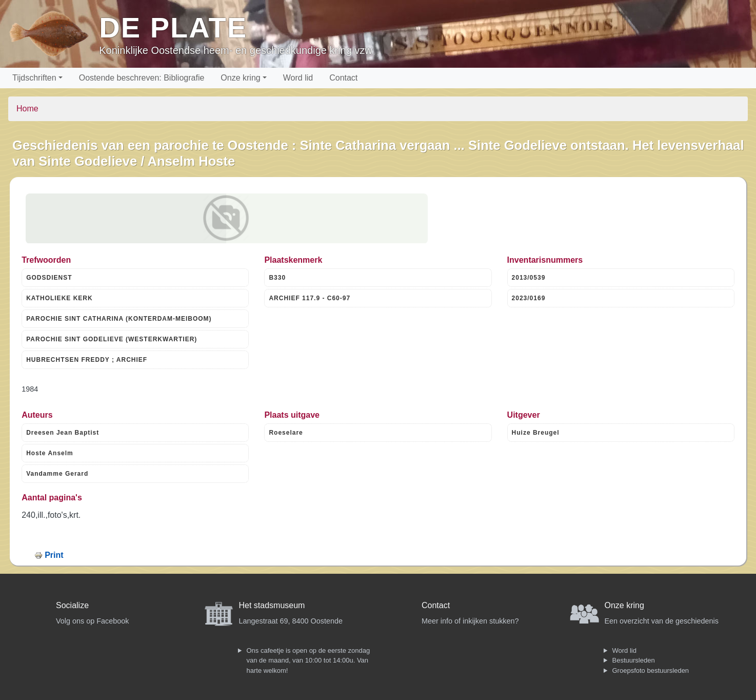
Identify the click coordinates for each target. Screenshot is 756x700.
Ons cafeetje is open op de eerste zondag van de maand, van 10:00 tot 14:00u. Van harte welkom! (309, 660)
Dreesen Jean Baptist (63, 433)
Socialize (72, 605)
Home (27, 109)
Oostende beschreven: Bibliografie (142, 78)
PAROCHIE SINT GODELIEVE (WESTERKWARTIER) (112, 339)
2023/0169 (529, 298)
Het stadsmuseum (272, 605)
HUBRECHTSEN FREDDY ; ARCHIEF (87, 360)
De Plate (173, 27)
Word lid (298, 78)
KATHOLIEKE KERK (59, 298)
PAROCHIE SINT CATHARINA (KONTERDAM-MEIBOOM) (119, 319)
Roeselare (286, 433)
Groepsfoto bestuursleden (651, 670)
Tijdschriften (34, 78)
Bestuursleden (634, 660)
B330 (277, 278)
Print (54, 555)
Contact (343, 78)
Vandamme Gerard (57, 474)
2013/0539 (529, 278)
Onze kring (240, 78)
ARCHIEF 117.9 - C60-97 (310, 298)
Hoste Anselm (50, 453)
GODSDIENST (49, 278)
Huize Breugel (536, 433)
